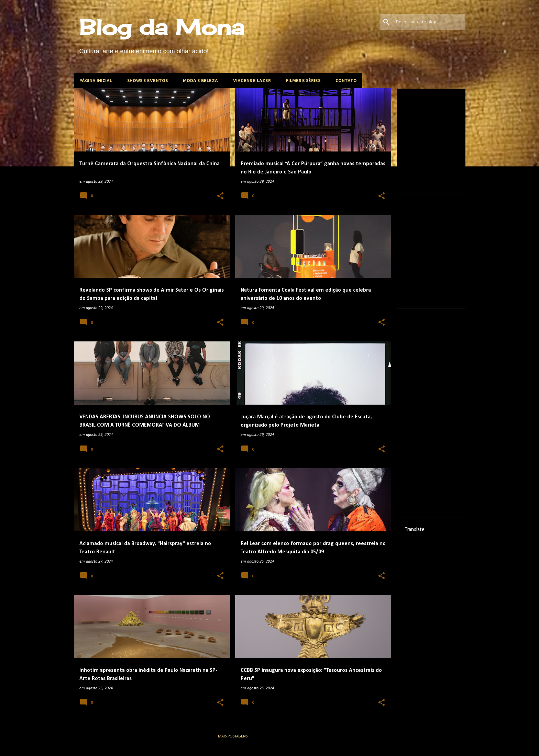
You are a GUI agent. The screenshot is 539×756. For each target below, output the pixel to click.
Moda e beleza (200, 81)
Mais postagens (233, 736)
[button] (220, 197)
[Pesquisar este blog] (429, 22)
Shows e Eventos (147, 81)
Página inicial (96, 81)
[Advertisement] (456, 140)
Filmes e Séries (303, 81)
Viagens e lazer (252, 81)
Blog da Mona (162, 27)
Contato (346, 81)
